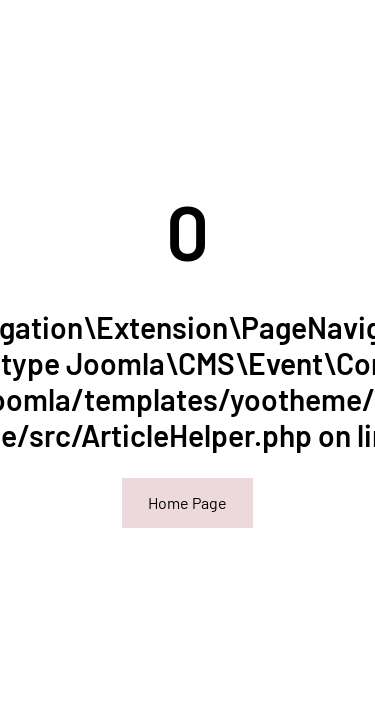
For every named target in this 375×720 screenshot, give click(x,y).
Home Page (187, 502)
